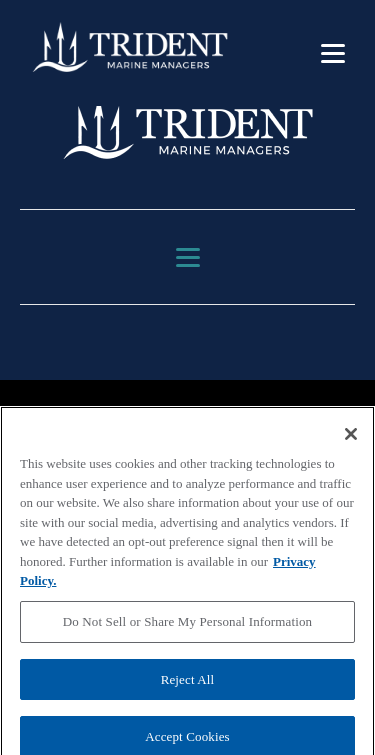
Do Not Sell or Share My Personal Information (187, 627)
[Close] (351, 440)
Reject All (188, 684)
